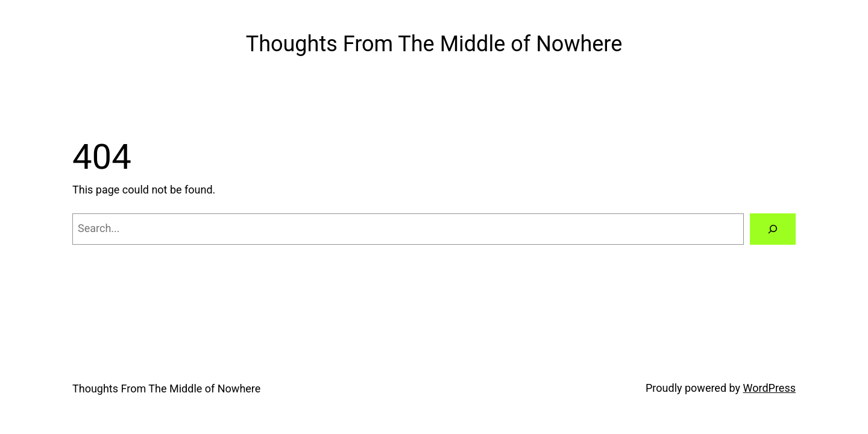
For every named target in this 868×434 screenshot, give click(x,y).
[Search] (773, 229)
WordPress (769, 388)
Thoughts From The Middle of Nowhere (434, 44)
